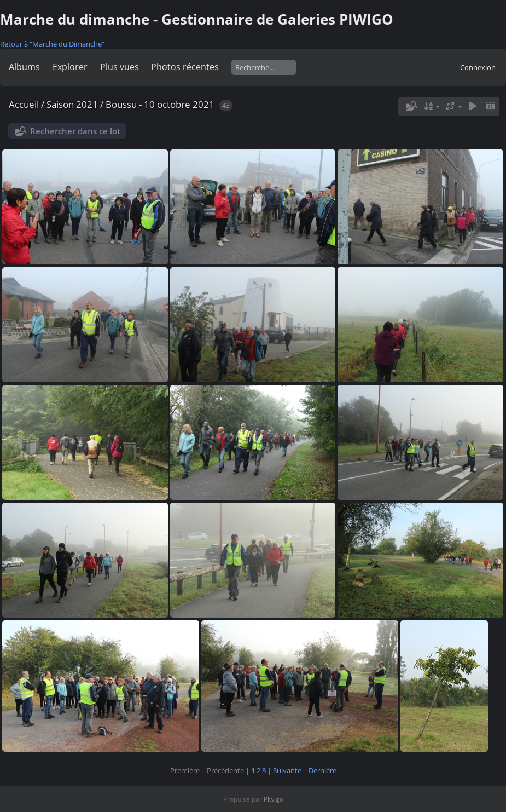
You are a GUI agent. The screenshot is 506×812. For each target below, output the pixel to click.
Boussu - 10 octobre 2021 (160, 104)
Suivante (287, 770)
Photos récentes (185, 67)
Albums (24, 67)
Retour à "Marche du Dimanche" (52, 44)
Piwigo (274, 799)
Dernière (322, 770)
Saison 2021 (72, 104)
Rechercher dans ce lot (75, 131)
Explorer (70, 67)
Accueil (24, 104)
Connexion (478, 67)
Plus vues (120, 67)
